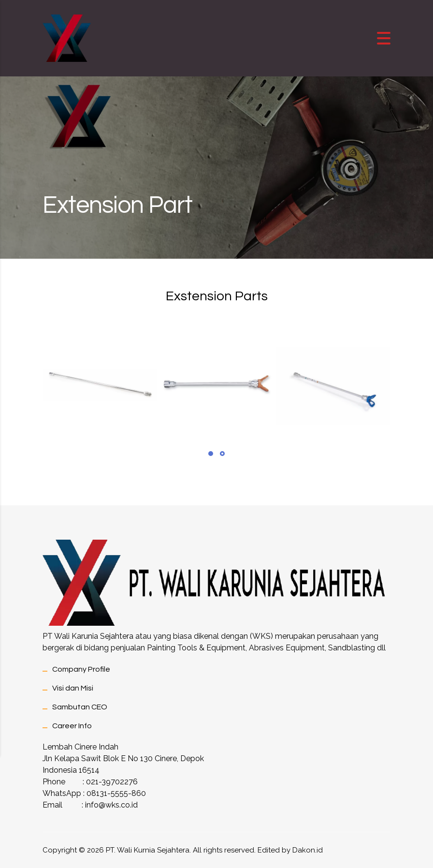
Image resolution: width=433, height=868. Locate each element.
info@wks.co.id (111, 805)
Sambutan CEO (80, 707)
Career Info (72, 726)
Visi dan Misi (73, 688)
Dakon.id (308, 850)
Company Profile (81, 669)
